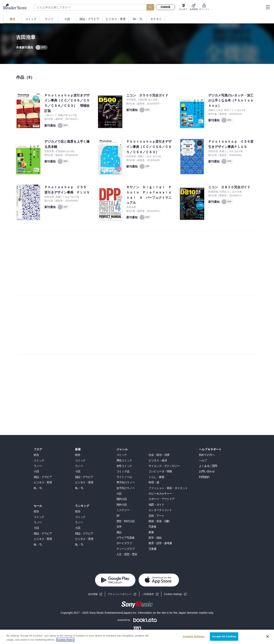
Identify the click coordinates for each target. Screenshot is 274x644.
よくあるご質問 (208, 466)
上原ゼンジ (50, 115)
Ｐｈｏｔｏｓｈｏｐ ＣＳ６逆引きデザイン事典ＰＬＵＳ (231, 144)
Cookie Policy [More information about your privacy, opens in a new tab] (65, 640)
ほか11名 (237, 192)
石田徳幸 (60, 151)
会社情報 (93, 594)
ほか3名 (73, 115)
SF (118, 516)
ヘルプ (203, 460)
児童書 (152, 549)
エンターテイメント (160, 510)
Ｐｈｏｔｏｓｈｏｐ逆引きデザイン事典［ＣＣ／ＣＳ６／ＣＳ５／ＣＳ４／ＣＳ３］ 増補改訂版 (67, 103)
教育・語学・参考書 (160, 543)
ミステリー (123, 510)
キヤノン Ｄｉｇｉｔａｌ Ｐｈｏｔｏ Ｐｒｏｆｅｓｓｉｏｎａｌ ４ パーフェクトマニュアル (149, 195)
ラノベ (38, 466)
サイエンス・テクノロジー (164, 466)
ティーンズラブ (125, 549)
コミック (39, 460)
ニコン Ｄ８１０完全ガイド (229, 187)
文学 (119, 527)
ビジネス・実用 (43, 482)
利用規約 (204, 477)
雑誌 (119, 532)
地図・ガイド (156, 505)
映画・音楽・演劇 (159, 521)
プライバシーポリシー (120, 594)
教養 (151, 532)
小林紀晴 (142, 100)
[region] (137, 637)
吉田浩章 (49, 151)
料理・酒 (154, 482)
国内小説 (122, 499)
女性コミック (124, 466)
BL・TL (38, 488)
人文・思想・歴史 (127, 554)
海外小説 (122, 505)
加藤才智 (63, 115)
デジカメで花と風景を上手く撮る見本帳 (67, 144)
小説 (36, 471)
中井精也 (131, 100)
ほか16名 (153, 100)
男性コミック (124, 460)
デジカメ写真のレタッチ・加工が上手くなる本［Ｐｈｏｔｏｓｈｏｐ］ (231, 100)
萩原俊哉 (213, 192)
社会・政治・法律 (159, 455)
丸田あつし (225, 192)
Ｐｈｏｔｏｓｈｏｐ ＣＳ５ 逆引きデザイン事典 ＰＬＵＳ (67, 190)
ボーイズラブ (124, 543)
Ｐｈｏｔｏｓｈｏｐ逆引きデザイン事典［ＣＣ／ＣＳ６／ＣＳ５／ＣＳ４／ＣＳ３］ (149, 147)
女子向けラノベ (125, 488)
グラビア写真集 (125, 538)
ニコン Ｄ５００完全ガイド (147, 95)
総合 (36, 455)
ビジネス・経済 (158, 460)
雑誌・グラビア (43, 477)
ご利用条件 (148, 594)
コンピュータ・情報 (160, 471)
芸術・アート (156, 516)
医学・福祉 (155, 538)
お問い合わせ (207, 471)
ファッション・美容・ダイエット (168, 488)
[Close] (268, 637)
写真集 (152, 527)
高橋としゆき (215, 110)
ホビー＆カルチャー (160, 493)
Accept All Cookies (224, 636)
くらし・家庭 (156, 477)
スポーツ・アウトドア (162, 499)
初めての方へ (207, 455)
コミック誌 (123, 471)
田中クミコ (230, 110)
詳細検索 (165, 7)
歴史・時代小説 (125, 521)
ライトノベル (124, 477)
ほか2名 (241, 110)
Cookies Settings (173, 594)
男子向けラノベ (125, 482)
